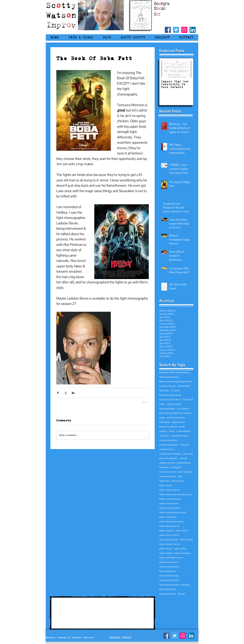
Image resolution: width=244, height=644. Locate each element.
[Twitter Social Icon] (176, 30)
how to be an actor (167, 472)
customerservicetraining (170, 454)
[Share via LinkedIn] (73, 393)
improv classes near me (170, 490)
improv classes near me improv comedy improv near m (176, 494)
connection (164, 436)
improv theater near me (169, 544)
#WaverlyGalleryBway (169, 377)
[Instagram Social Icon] (184, 30)
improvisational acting (169, 576)
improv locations (166, 531)
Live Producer (183, 409)
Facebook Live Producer (170, 400)
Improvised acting (167, 409)
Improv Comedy (174, 404)
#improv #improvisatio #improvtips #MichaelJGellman (176, 382)
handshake (164, 467)
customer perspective (169, 445)
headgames (176, 467)
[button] (81, 38)
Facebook (175, 391)
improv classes (166, 485)
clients (172, 431)
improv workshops (182, 553)
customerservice (167, 449)
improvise (186, 585)
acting (162, 418)
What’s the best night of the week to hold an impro (176, 413)
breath (182, 427)
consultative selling (179, 436)
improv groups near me (169, 526)
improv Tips (164, 481)
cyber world (188, 454)
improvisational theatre (169, 585)
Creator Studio (184, 386)
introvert (181, 594)
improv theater (187, 540)
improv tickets (180, 549)
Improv (162, 404)
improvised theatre (167, 594)
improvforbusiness (167, 571)
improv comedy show (169, 503)
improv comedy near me (170, 499)
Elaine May (164, 391)
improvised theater (167, 589)
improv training (166, 553)
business (163, 431)
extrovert (183, 458)
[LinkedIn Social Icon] (193, 30)
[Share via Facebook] (58, 393)
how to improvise (185, 472)
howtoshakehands (167, 476)
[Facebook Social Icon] (168, 30)
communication (183, 431)
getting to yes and (167, 463)
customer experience (169, 440)
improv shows (182, 531)
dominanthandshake (168, 458)
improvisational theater (169, 580)
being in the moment (168, 427)
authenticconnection (176, 418)
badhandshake (178, 422)
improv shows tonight (169, 540)
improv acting (177, 481)
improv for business (168, 517)
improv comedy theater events (173, 513)
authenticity (165, 422)
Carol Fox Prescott (167, 386)
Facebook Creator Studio (170, 395)
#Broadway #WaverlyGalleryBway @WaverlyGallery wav (176, 373)
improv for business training (171, 522)
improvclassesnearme (169, 562)
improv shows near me (169, 535)
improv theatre (166, 549)
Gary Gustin (188, 400)
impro (180, 476)
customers (185, 445)
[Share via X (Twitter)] (65, 393)
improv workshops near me (171, 558)
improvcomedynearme (169, 567)
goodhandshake (184, 463)
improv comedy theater (169, 508)
